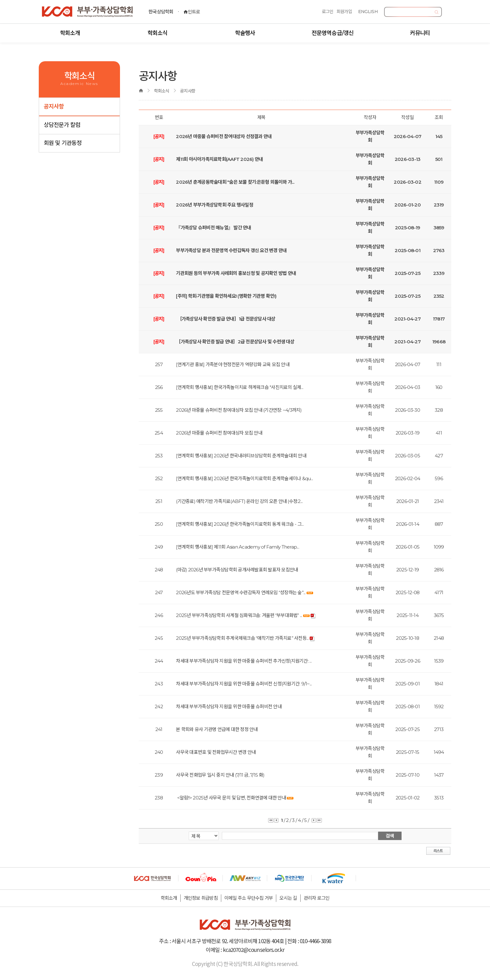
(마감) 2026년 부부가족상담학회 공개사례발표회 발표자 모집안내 (237, 570)
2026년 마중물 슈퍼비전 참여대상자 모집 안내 (219, 433)
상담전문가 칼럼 (62, 125)
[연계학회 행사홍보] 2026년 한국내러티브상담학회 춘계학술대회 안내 (241, 456)
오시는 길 (288, 898)
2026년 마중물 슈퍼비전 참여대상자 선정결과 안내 (224, 136)
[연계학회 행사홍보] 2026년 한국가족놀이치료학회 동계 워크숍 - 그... (240, 524)
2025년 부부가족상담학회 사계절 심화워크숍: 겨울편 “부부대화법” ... (239, 615)
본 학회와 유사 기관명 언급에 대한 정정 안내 (217, 729)
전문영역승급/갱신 (332, 33)
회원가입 (344, 12)
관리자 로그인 (317, 898)
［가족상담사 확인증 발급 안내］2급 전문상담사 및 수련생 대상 (235, 342)
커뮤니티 (420, 33)
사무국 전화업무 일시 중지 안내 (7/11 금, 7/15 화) (220, 775)
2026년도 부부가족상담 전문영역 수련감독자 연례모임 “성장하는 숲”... (241, 592)
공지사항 (54, 107)
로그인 (328, 12)
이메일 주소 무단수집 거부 (249, 898)
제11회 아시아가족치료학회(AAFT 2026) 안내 (219, 159)
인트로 (192, 12)
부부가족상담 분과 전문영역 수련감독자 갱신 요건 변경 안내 (231, 250)
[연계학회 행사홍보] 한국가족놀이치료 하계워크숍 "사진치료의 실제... (240, 387)
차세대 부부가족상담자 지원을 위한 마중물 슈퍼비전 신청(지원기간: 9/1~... (244, 684)
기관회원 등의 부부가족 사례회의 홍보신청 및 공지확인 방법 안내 (236, 273)
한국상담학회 (161, 12)
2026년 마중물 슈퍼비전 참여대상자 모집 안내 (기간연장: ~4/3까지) (239, 410)
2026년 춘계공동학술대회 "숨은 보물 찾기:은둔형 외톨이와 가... (235, 182)
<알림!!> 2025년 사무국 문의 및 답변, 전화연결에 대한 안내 (231, 798)
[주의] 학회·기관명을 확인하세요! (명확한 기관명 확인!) (226, 296)
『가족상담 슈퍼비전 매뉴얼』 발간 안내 (213, 228)
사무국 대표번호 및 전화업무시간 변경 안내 (216, 752)
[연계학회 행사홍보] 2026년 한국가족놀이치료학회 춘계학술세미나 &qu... (244, 478)
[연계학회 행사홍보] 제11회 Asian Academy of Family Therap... (237, 547)
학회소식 (157, 33)
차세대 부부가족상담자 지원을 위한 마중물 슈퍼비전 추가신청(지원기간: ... (244, 661)
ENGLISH (368, 12)
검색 (390, 836)
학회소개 (70, 33)
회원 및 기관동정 (63, 143)
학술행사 (245, 33)
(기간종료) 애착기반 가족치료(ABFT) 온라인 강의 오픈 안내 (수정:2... (239, 501)
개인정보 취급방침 (201, 898)
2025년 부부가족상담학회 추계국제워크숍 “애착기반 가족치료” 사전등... (242, 638)
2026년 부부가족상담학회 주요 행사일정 (215, 205)
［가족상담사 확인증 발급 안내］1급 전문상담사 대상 (226, 319)
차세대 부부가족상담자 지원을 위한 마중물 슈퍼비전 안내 (229, 706)
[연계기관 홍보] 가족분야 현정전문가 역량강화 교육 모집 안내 (233, 364)
